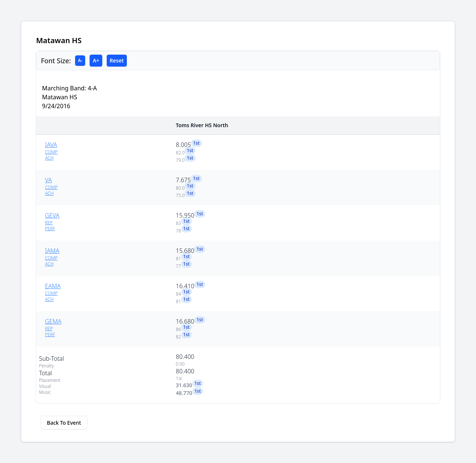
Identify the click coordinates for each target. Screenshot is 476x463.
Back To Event (64, 423)
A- (80, 60)
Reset (117, 60)
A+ (96, 60)
